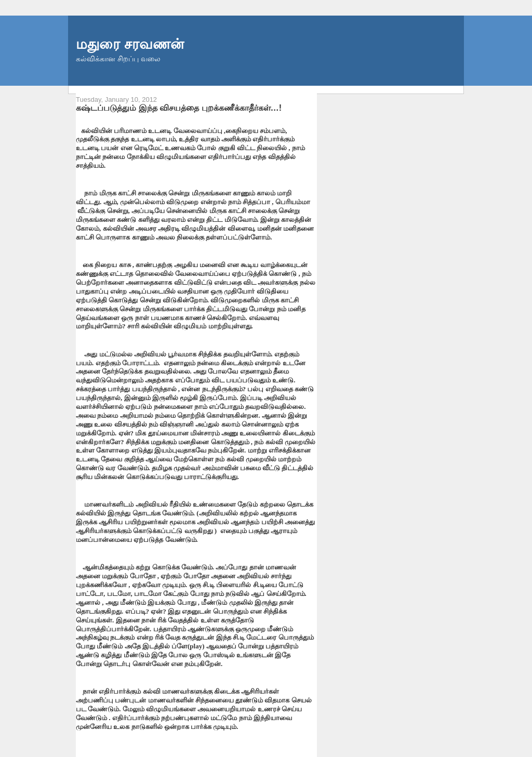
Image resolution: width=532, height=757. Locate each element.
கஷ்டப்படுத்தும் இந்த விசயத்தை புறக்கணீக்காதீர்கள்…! (179, 108)
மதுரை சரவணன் (130, 44)
